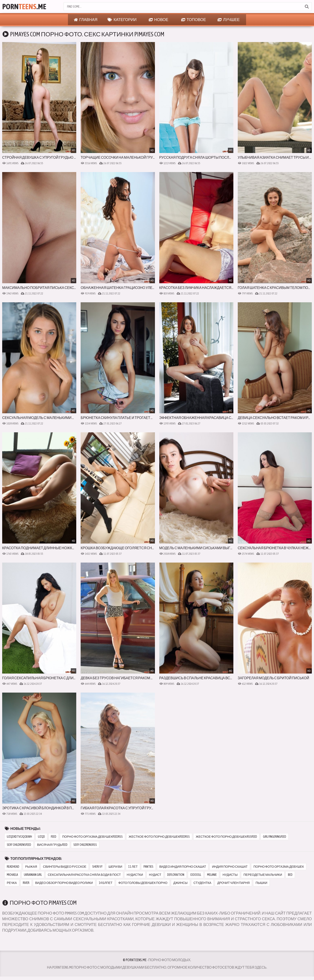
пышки (261, 883)
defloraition (176, 875)
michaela (12, 875)
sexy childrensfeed (19, 845)
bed (290, 875)
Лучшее (229, 20)
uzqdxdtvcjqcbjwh (19, 837)
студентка (202, 883)
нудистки (135, 875)
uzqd (41, 837)
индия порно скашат (230, 867)
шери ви (115, 867)
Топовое (194, 20)
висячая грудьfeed (52, 845)
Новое (159, 20)
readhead (13, 867)
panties (148, 867)
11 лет (133, 867)
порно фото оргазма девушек (279, 867)
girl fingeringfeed (275, 837)
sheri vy (97, 867)
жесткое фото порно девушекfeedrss (159, 837)
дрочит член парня (233, 883)
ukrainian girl (33, 875)
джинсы (180, 883)
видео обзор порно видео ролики (64, 883)
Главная (86, 20)
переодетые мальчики (263, 875)
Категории (122, 20)
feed (54, 837)
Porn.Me (24, 6)
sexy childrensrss (85, 845)
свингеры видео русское (65, 867)
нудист (155, 875)
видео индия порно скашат (183, 867)
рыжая (31, 867)
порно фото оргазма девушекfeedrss (92, 837)
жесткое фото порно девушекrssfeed (226, 837)
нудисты (230, 875)
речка (12, 883)
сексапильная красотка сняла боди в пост (84, 875)
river (26, 883)
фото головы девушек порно (143, 883)
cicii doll (196, 875)
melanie (212, 875)
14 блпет (106, 883)
